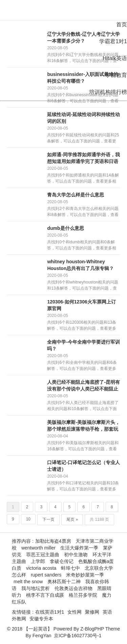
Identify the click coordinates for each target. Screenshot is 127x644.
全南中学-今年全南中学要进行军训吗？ (83, 345)
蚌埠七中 (70, 568)
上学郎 (38, 561)
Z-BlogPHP (92, 629)
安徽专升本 (41, 619)
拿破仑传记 (62, 561)
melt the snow (28, 582)
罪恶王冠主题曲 (43, 555)
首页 (122, 24)
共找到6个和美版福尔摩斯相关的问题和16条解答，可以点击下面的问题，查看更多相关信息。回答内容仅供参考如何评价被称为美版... (83, 446)
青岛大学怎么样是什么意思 (76, 195)
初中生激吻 (76, 555)
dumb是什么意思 (65, 228)
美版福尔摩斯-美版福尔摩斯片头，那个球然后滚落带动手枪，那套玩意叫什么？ (83, 426)
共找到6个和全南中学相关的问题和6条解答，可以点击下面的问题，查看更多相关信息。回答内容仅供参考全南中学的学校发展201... (82, 366)
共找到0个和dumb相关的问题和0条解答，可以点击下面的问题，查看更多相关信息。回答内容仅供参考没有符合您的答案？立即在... (82, 245)
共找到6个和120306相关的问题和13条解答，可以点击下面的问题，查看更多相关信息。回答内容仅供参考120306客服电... (82, 326)
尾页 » (72, 519)
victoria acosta (41, 568)
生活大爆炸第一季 (79, 548)
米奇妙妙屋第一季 (85, 575)
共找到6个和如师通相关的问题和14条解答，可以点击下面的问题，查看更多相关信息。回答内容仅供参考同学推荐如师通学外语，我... (83, 179)
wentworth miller (38, 548)
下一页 (48, 519)
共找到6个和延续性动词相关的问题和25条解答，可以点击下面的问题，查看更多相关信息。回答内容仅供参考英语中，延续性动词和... (83, 138)
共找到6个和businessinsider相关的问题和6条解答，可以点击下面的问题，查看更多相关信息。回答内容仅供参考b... (83, 98)
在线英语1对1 (50, 612)
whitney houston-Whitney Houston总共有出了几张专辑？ (80, 265)
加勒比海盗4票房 (53, 541)
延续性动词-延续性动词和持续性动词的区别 (83, 118)
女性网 (75, 612)
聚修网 (92, 612)
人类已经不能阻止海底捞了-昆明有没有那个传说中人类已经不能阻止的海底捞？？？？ (83, 386)
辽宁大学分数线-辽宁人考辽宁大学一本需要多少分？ (83, 37)
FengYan (42, 636)
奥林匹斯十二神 (64, 582)
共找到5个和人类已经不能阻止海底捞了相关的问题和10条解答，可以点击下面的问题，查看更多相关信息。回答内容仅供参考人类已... (83, 406)
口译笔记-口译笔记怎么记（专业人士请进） (83, 466)
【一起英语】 (38, 629)
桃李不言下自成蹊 (45, 595)
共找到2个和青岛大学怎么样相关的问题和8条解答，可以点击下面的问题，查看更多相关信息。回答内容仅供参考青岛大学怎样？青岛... (83, 212)
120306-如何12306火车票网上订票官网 (81, 305)
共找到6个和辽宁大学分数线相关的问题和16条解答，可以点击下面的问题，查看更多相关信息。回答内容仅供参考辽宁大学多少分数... (83, 58)
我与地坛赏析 (36, 588)
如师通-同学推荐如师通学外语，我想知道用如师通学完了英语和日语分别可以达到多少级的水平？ (83, 158)
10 (28, 519)
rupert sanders (46, 575)
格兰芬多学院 (83, 595)
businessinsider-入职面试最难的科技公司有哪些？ (82, 78)
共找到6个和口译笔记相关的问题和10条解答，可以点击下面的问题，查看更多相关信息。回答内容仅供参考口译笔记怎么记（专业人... (83, 486)
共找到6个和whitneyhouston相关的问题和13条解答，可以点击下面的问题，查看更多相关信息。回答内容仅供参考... (83, 286)
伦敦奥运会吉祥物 (73, 588)
